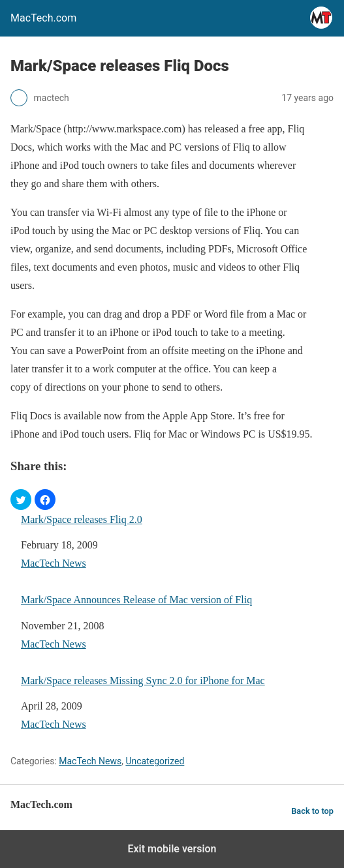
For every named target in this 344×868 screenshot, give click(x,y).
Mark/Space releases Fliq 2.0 (82, 519)
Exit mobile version (172, 849)
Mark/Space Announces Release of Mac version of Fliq (136, 600)
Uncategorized (155, 761)
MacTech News (54, 563)
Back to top (312, 811)
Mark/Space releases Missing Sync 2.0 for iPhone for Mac (143, 681)
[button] (21, 500)
